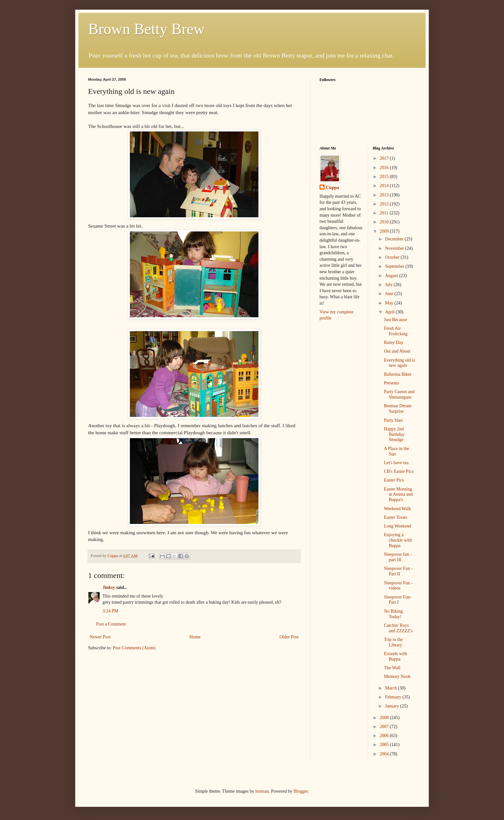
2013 (385, 195)
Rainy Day (393, 342)
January (393, 706)
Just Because (395, 320)
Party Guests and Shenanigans (399, 394)
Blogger (301, 791)
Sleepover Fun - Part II (398, 571)
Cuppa (332, 188)
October (393, 257)
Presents (391, 383)
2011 (385, 213)
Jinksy (109, 587)
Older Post (289, 637)
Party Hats (393, 420)
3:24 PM (110, 611)
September (395, 266)
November (395, 248)
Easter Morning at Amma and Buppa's (398, 495)
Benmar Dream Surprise (398, 409)
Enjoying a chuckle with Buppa (398, 540)
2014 (385, 186)
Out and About (397, 351)
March (392, 688)
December (395, 239)
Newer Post (100, 637)
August (392, 276)
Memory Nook (397, 676)
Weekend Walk (397, 509)
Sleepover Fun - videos (398, 586)
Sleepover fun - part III (398, 557)
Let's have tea (396, 463)
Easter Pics (394, 480)
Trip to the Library (393, 642)
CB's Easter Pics (399, 471)
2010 (385, 222)
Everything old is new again (399, 363)
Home (195, 637)
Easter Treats (396, 517)
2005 (385, 745)
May (390, 303)
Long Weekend (397, 526)
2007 (385, 727)
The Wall (392, 668)
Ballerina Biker (398, 374)
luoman (262, 791)
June (390, 294)
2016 (385, 168)
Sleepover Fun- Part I (398, 600)
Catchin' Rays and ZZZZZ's (398, 628)
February (394, 697)
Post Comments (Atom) (134, 648)
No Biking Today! (393, 614)
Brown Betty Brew (146, 29)
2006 (385, 736)
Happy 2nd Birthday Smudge (394, 434)
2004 (385, 754)
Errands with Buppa (395, 656)
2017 (385, 158)
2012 (385, 204)
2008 (385, 718)
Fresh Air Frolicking (396, 331)
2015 (385, 177)
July (389, 285)
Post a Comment (111, 624)
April (390, 312)
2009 (385, 231)
